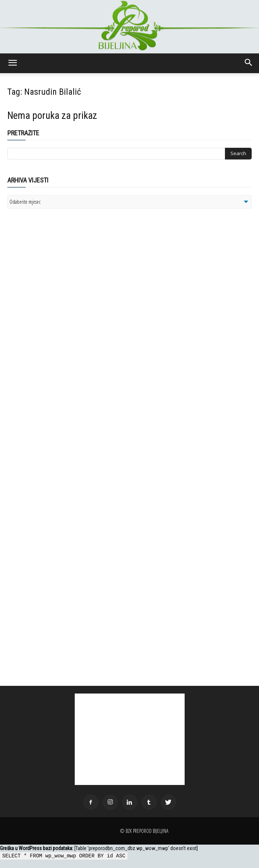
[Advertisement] (64, 309)
